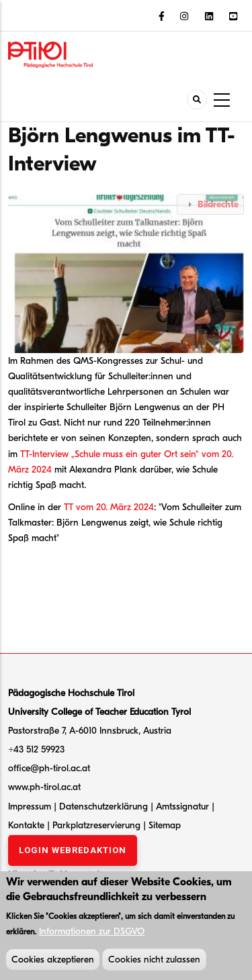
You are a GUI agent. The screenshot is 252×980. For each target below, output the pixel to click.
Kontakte (28, 825)
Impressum (30, 806)
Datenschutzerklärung (103, 806)
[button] (129, 273)
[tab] (210, 204)
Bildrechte (218, 204)
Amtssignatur (184, 806)
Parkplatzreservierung (98, 825)
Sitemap (165, 825)
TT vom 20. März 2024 (109, 507)
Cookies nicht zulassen (154, 963)
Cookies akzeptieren (53, 963)
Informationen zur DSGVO (92, 935)
